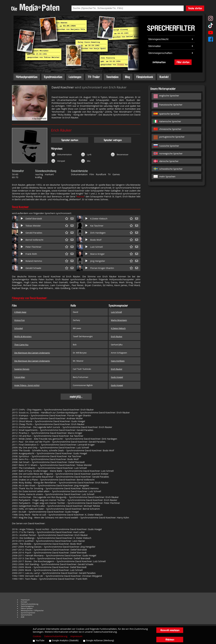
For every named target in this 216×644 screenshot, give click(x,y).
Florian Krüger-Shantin (102, 268)
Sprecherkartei (27, 615)
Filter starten (183, 62)
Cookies (37, 636)
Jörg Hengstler (98, 261)
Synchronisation (53, 77)
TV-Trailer (94, 77)
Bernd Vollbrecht (34, 240)
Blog (127, 77)
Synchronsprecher (28, 613)
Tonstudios (112, 77)
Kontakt (164, 77)
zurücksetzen (159, 62)
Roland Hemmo (34, 261)
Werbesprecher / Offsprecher (32, 611)
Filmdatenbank (145, 77)
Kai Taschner (97, 226)
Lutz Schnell (96, 247)
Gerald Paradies (34, 233)
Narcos (80, 196)
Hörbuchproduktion (27, 77)
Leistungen (75, 77)
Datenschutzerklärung (30, 604)
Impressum (25, 600)
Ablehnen (170, 639)
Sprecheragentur (27, 606)
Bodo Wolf (96, 240)
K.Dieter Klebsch (99, 219)
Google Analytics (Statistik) (65, 640)
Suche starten (195, 8)
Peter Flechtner (33, 247)
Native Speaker (27, 608)
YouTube (40, 640)
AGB (23, 617)
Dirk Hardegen (98, 233)
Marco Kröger (97, 254)
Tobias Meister (33, 226)
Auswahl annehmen (170, 630)
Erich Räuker (61, 130)
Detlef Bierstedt (34, 219)
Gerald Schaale (33, 268)
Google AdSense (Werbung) (100, 640)
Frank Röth (31, 254)
